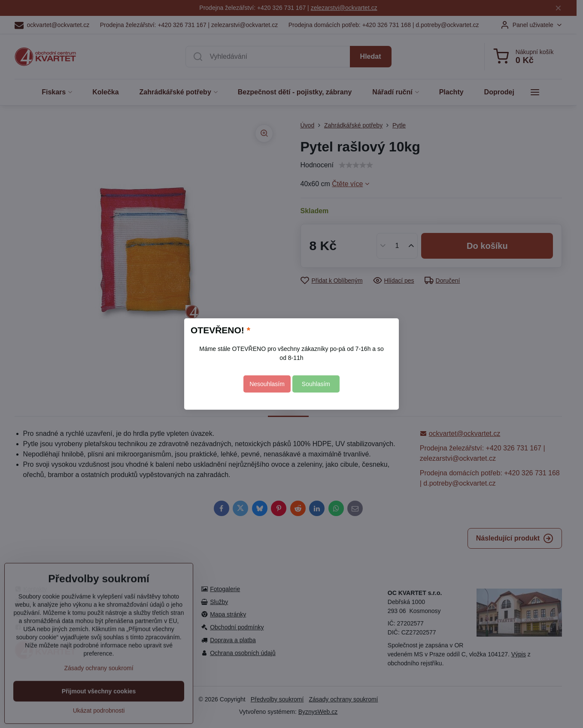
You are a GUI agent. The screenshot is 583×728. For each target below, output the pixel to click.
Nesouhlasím (267, 384)
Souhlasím (316, 384)
